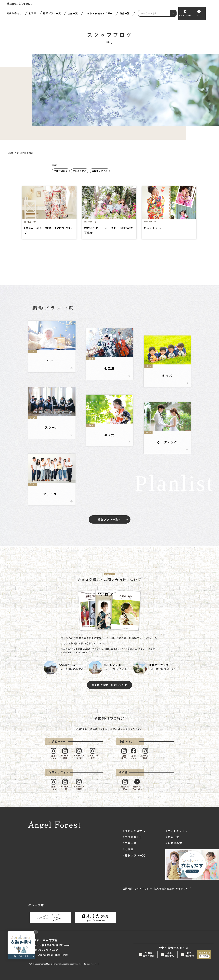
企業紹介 (128, 889)
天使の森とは (14, 13)
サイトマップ (183, 889)
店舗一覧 (73, 13)
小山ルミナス (80, 171)
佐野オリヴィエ (100, 171)
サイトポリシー (143, 889)
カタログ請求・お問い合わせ (109, 685)
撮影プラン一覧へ (110, 519)
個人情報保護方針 (164, 889)
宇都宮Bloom (61, 171)
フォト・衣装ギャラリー (99, 13)
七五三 (32, 13)
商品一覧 (125, 13)
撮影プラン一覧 (52, 13)
